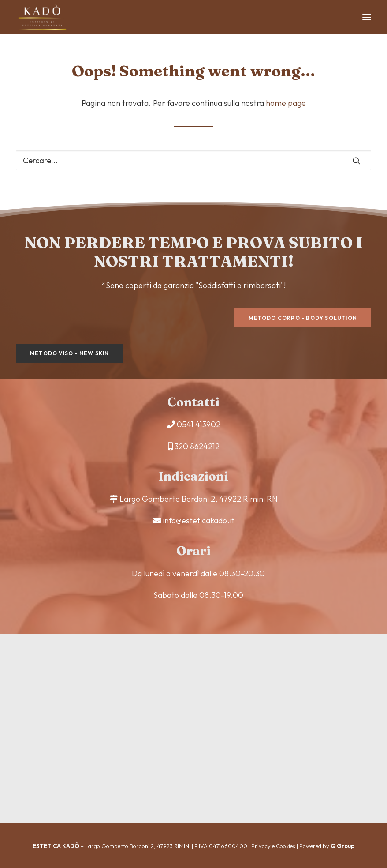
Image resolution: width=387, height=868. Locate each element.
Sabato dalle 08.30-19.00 (198, 595)
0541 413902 (199, 424)
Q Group (342, 846)
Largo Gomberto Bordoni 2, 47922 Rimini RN (199, 499)
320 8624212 (197, 446)
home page (286, 103)
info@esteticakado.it (199, 520)
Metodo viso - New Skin (69, 353)
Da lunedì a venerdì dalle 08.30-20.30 (198, 573)
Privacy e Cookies (273, 846)
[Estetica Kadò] (42, 17)
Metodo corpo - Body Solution (303, 318)
